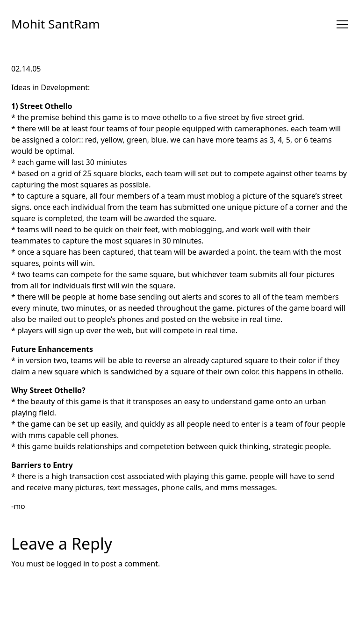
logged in (73, 564)
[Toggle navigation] (342, 24)
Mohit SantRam (56, 24)
